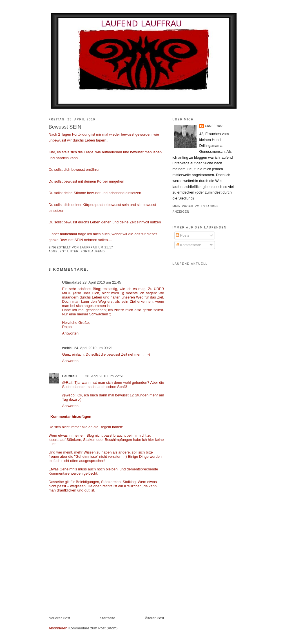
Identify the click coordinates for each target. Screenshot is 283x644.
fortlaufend (93, 251)
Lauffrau (89, 247)
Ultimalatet (72, 282)
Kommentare (188, 245)
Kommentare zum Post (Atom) (93, 628)
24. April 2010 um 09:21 (93, 348)
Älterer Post (155, 618)
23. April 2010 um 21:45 (102, 282)
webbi (67, 348)
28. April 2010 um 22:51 (105, 376)
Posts (182, 235)
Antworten (71, 333)
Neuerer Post (60, 618)
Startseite (107, 618)
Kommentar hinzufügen (71, 417)
